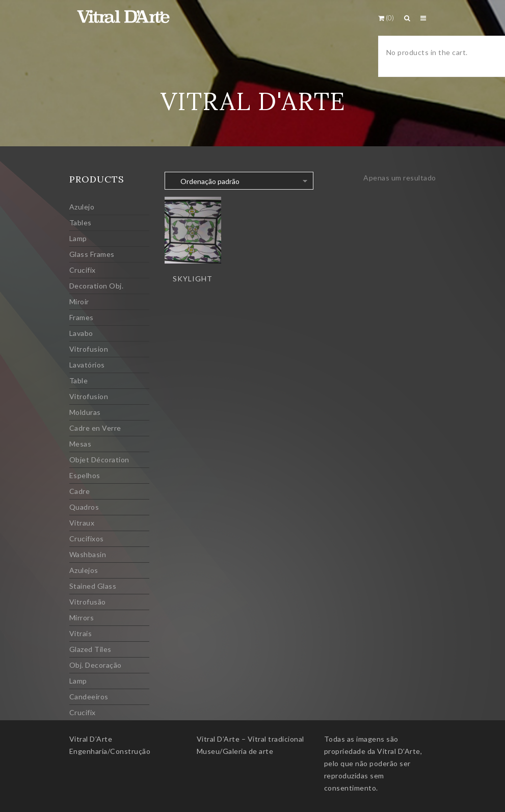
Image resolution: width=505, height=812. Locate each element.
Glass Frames (92, 254)
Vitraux (82, 523)
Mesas (81, 444)
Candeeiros (89, 697)
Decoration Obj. (97, 286)
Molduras (85, 412)
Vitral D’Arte (91, 739)
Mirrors (82, 618)
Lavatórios (87, 365)
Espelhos (85, 475)
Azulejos (84, 570)
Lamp (78, 238)
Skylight (193, 279)
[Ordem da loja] (239, 181)
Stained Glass (93, 586)
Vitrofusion (89, 349)
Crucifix (83, 270)
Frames (82, 317)
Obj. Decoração (96, 665)
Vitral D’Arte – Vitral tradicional (250, 739)
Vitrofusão (88, 602)
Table (79, 381)
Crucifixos (87, 539)
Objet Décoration (99, 460)
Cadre (80, 491)
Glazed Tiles (90, 649)
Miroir (79, 302)
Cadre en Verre (95, 428)
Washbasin (88, 554)
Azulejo (82, 207)
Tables (81, 222)
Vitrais (81, 633)
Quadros (84, 507)
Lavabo (81, 333)
